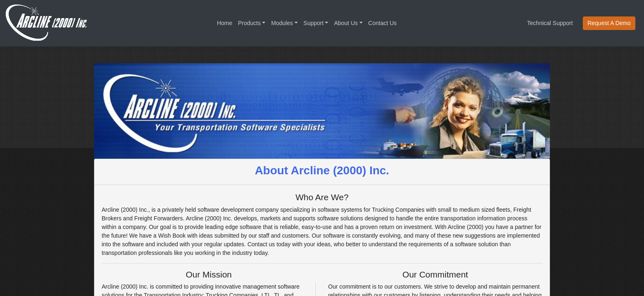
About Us (346, 23)
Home (224, 23)
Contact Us (383, 23)
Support (314, 23)
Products (250, 23)
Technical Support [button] (550, 23)
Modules (282, 23)
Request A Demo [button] (609, 23)
